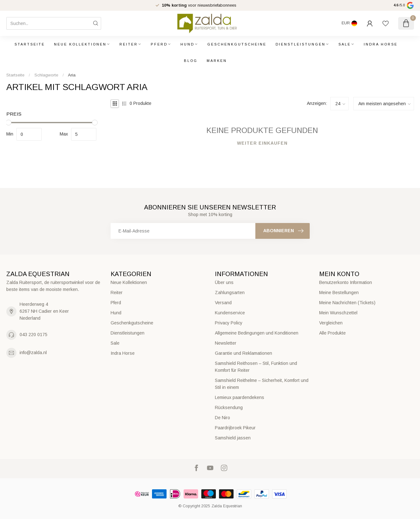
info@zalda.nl (33, 353)
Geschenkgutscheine (237, 44)
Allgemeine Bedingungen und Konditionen (257, 333)
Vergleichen (331, 323)
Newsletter (226, 343)
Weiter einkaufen (262, 143)
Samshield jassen (233, 438)
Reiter (129, 44)
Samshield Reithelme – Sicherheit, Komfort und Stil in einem (262, 384)
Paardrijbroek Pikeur (235, 428)
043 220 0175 (33, 335)
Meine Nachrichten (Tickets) (347, 303)
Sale (345, 44)
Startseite (30, 44)
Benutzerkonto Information (346, 282)
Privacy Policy (229, 323)
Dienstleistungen (301, 44)
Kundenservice (230, 313)
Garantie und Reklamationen (243, 353)
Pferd (159, 44)
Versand (223, 303)
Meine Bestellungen (339, 293)
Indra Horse (381, 44)
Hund (187, 44)
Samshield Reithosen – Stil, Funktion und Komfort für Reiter (256, 367)
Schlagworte (46, 75)
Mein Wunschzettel (338, 313)
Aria (72, 75)
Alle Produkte (332, 333)
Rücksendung (229, 407)
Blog (191, 61)
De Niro (222, 418)
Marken (217, 61)
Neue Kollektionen (80, 44)
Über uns (224, 282)
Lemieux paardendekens (240, 397)
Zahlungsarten (230, 293)
